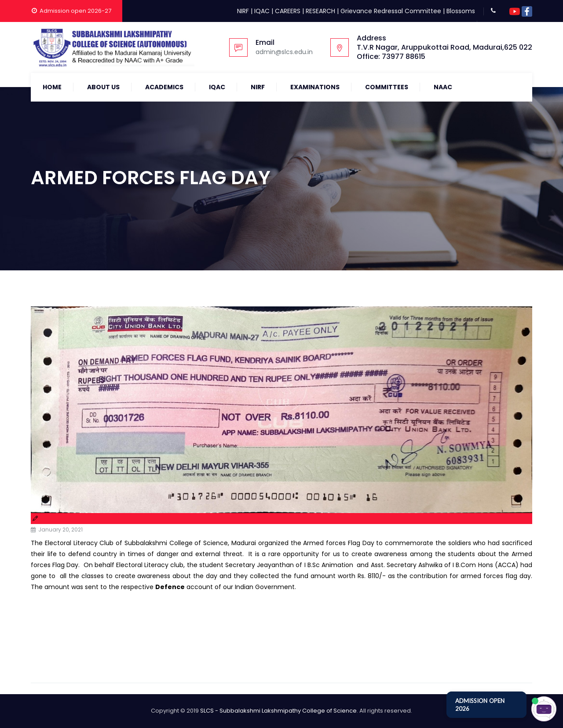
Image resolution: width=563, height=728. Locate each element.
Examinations (315, 87)
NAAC (443, 87)
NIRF (243, 11)
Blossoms (461, 11)
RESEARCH (320, 11)
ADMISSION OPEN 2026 (480, 705)
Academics (164, 87)
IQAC (262, 11)
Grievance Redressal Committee (391, 11)
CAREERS (288, 11)
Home (52, 87)
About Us (103, 87)
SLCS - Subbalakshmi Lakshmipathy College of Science (278, 711)
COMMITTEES (387, 87)
